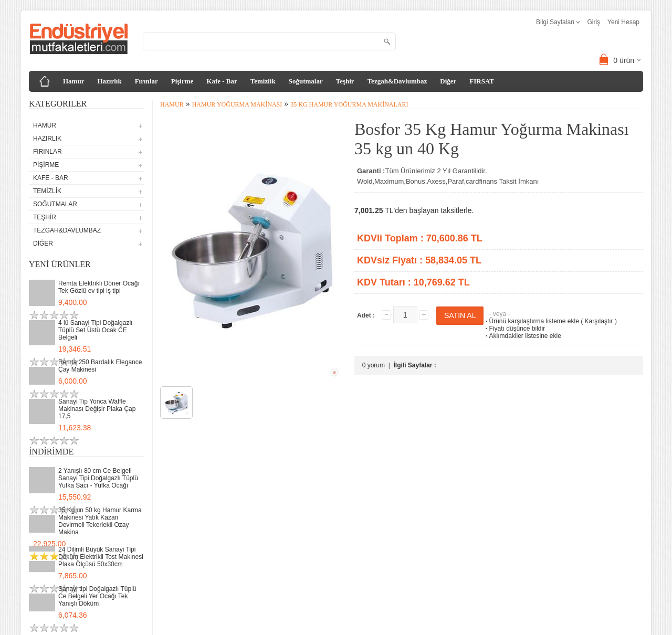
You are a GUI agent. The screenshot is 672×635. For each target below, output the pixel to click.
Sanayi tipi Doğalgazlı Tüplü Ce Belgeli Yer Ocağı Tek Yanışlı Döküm (97, 596)
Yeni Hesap (623, 22)
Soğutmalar (306, 81)
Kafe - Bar (222, 81)
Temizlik (263, 81)
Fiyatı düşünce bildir (514, 329)
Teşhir (345, 81)
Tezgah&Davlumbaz (397, 81)
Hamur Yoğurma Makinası (237, 104)
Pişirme (182, 81)
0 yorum (374, 365)
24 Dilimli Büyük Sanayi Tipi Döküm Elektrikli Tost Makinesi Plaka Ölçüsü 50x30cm (101, 557)
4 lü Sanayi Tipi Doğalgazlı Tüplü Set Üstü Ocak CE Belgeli (95, 330)
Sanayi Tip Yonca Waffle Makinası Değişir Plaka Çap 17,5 (97, 409)
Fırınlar (146, 81)
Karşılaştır (599, 321)
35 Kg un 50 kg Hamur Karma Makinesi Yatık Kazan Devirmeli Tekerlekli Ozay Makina (100, 521)
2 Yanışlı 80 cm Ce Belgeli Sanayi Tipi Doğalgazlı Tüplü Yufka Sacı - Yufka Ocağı (98, 478)
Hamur (73, 81)
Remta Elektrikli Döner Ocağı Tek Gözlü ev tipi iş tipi (99, 287)
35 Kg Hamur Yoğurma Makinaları (349, 104)
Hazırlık (109, 81)
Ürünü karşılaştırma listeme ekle (531, 321)
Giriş (594, 22)
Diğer (448, 81)
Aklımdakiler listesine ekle (522, 336)
